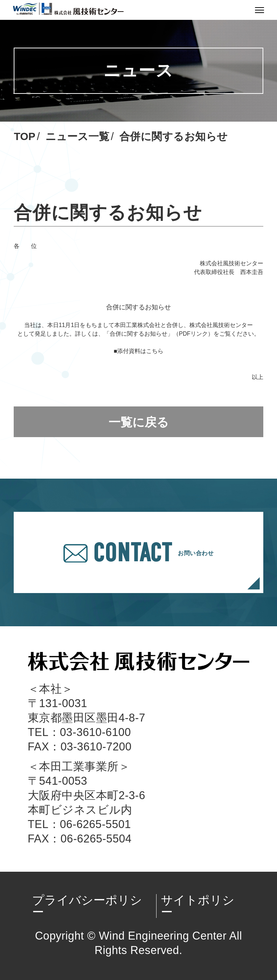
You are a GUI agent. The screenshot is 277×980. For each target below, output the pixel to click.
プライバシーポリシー (87, 906)
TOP (24, 136)
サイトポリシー (198, 906)
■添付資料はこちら (138, 351)
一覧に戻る (139, 422)
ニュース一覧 (77, 136)
